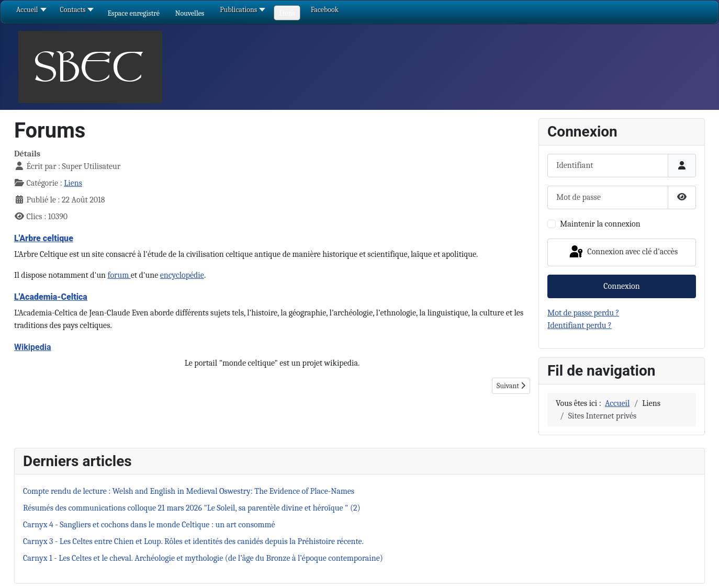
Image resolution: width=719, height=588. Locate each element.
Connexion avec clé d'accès (623, 252)
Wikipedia (32, 347)
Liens (73, 183)
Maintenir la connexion (600, 224)
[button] (133, 13)
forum (119, 275)
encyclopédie (182, 275)
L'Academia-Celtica (51, 297)
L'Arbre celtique (44, 238)
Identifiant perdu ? (580, 325)
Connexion (621, 286)
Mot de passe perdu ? (583, 313)
